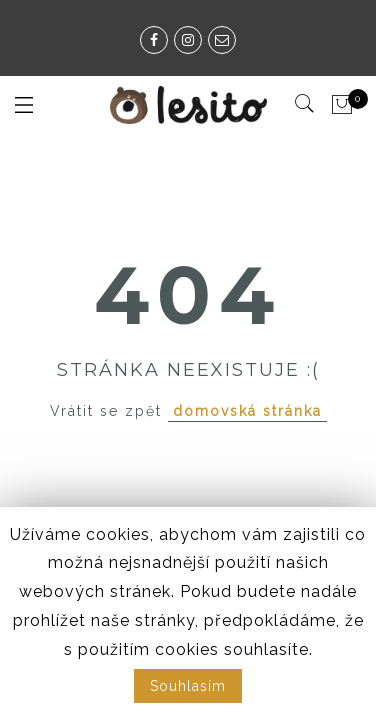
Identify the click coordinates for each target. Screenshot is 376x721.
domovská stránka (247, 411)
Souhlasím (188, 686)
